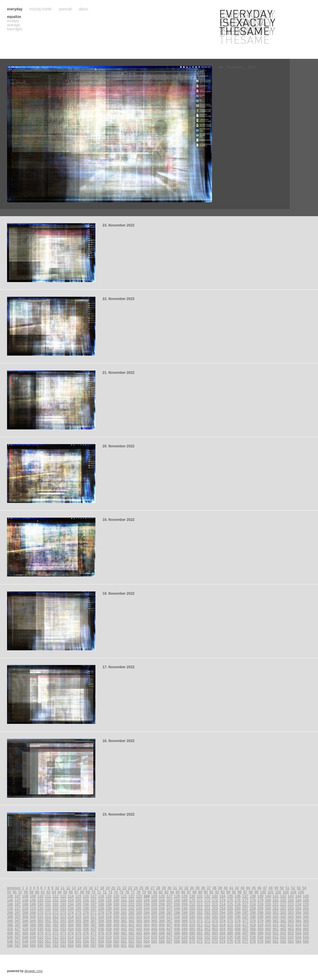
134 (222, 896)
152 (56, 900)
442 (131, 929)
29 (164, 888)
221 (276, 904)
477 (93, 933)
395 (78, 925)
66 (71, 892)
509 (33, 937)
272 (56, 913)
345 (306, 917)
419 (260, 925)
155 (78, 900)
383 (291, 921)
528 (177, 937)
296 (238, 913)
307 (18, 917)
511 (48, 937)
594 (71, 946)
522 (131, 937)
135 (230, 896)
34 (192, 888)
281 (124, 913)
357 (93, 921)
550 (40, 941)
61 (43, 892)
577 (245, 941)
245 (154, 909)
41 (231, 888)
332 (207, 917)
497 (245, 933)
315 (78, 917)
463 (291, 929)
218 (253, 904)
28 (158, 888)
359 (109, 921)
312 (56, 917)
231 (48, 909)
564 (147, 941)
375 (230, 921)
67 (76, 892)
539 (260, 937)
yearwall (65, 9)
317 (93, 917)
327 (169, 917)
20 (113, 888)
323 (139, 917)
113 (63, 896)
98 (251, 892)
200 (116, 904)
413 (215, 925)
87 (189, 892)
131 (200, 896)
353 (63, 921)
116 (86, 896)
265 (306, 909)
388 (25, 925)
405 (154, 925)
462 (283, 929)
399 (109, 925)
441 (124, 929)
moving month (40, 9)
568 (177, 941)
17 (96, 888)
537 (245, 937)
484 (147, 933)
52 (293, 888)
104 (293, 892)
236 (86, 909)
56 (15, 892)
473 (63, 933)
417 (245, 925)
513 (63, 937)
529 (185, 937)
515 (78, 937)
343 (291, 917)
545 (306, 937)
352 (56, 921)
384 (298, 921)
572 (207, 941)
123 (139, 896)
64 (60, 892)
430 (40, 929)
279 (109, 913)
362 (131, 921)
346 (10, 921)
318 (101, 917)
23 (130, 888)
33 (186, 888)
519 (109, 937)
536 (238, 937)
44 (248, 888)
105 (301, 892)
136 (238, 896)
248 (177, 909)
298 (253, 913)
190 (40, 904)
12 (68, 888)
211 (200, 904)
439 (109, 929)
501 (276, 933)
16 (91, 888)
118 (101, 896)
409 (185, 925)
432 (56, 929)
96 (240, 892)
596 (86, 946)
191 (48, 904)
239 (109, 909)
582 (283, 941)
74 (116, 892)
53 (299, 888)
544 (298, 937)
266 (10, 913)
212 (207, 904)
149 (33, 900)
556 (86, 941)
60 (37, 892)
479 (109, 933)
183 (291, 900)
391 (48, 925)
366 (162, 921)
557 (93, 941)
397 (93, 925)
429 (33, 929)
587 (18, 946)
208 (177, 904)
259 (260, 909)
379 (260, 921)
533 (215, 937)
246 (162, 909)
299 (260, 913)
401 (124, 925)
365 (154, 921)
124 (147, 896)
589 (33, 946)
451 (200, 929)
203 (139, 904)
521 (124, 937)
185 (306, 900)
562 (131, 941)
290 (192, 913)
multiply (13, 21)
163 (139, 900)
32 (181, 888)
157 (93, 900)
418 (253, 925)
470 (40, 933)
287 (169, 913)
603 (139, 946)
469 (33, 933)
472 (56, 933)
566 (162, 941)
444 (147, 929)
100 (263, 892)
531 (200, 937)
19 (108, 888)
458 (253, 929)
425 (306, 925)
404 (147, 925)
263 (291, 909)
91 (211, 892)
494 (222, 933)
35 (197, 888)
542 (283, 937)
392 (56, 925)
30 (169, 888)
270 (40, 913)
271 (48, 913)
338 (253, 917)
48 (270, 888)
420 (268, 925)
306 (10, 917)
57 (20, 892)
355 (78, 921)
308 (25, 917)
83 (167, 892)
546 (10, 941)
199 (109, 904)
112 (56, 896)
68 (82, 892)
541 (276, 937)
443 (139, 929)
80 (149, 892)
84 (172, 892)
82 (161, 892)
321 (124, 917)
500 (268, 933)
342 (283, 917)
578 (253, 941)
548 (25, 941)
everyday (15, 9)
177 (245, 900)
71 (99, 892)
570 (192, 941)
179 (260, 900)
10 (57, 888)
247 (169, 909)
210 (192, 904)
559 (109, 941)
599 (109, 946)
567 (169, 941)
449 (185, 929)
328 (177, 917)
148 (25, 900)
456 (238, 929)
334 (222, 917)
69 (88, 892)
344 (298, 917)
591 (48, 946)
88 (194, 892)
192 (56, 904)
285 (154, 913)
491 (200, 933)
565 (154, 941)
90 (206, 892)
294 (222, 913)
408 (177, 925)
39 (220, 888)
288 (177, 913)
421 (276, 925)
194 (71, 904)
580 (268, 941)
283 (139, 913)
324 (147, 917)
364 (147, 921)
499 (260, 933)
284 (147, 913)
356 (86, 921)
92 (217, 892)
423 (291, 925)
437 (93, 929)
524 (147, 937)
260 (268, 909)
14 (79, 888)
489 (185, 933)
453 (215, 929)
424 (298, 925)
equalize (14, 17)
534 (222, 937)
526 (162, 937)
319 (109, 917)
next (147, 946)
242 (131, 909)
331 (200, 917)
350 (40, 921)
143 (291, 896)
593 (63, 946)
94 (228, 892)
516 (86, 937)
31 (175, 888)
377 (245, 921)
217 (245, 904)
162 (131, 900)
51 (288, 888)
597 (93, 946)
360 (116, 921)
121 (124, 896)
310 (40, 917)
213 (215, 904)
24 (136, 888)
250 (192, 909)
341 (276, 917)
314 (71, 917)
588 (25, 946)
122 (131, 896)
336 (238, 917)
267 (18, 913)
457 (245, 929)
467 (18, 933)
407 (169, 925)
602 (131, 946)
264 (298, 909)
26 (147, 888)
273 (63, 913)
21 (119, 888)
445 (154, 929)
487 (169, 933)
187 (18, 904)
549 (33, 941)
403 (139, 925)
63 (54, 892)
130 (192, 896)
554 (71, 941)
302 (283, 913)
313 (63, 917)
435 (78, 929)
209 (185, 904)
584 (298, 941)
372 (207, 921)
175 (230, 900)
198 (101, 904)
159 (109, 900)
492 (207, 933)
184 (298, 900)
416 (238, 925)
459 (260, 929)
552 (56, 941)
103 (286, 892)
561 (124, 941)
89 (200, 892)
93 (223, 892)
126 (162, 896)
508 (25, 937)
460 (268, 929)
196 (86, 904)
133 (215, 896)
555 (78, 941)
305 (306, 913)
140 (268, 896)
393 (63, 925)
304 (298, 913)
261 (276, 909)
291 (200, 913)
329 (185, 917)
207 (169, 904)
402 (131, 925)
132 (207, 896)
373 (215, 921)
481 (124, 933)
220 (268, 904)
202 (131, 904)
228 (25, 909)
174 (222, 900)
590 (40, 946)
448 (177, 929)
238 (101, 909)
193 (63, 904)
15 (85, 888)
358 (101, 921)
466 (10, 933)
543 (291, 937)
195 (78, 904)
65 (65, 892)
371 (200, 921)
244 (147, 909)
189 (33, 904)
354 (71, 921)
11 (63, 888)
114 (71, 896)
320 (116, 917)
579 (260, 941)
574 (222, 941)
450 (192, 929)
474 (71, 933)
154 (71, 900)
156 (86, 900)
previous (14, 888)
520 (116, 937)
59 (31, 892)
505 (306, 933)
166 (162, 900)
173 (215, 900)
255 (230, 909)
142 (283, 896)
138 (253, 896)
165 (154, 900)
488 (177, 933)
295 (230, 913)
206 (162, 904)
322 (131, 917)
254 (222, 909)
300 (268, 913)
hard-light (14, 29)
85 (178, 892)
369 (185, 921)
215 (230, 904)
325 (154, 917)
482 (131, 933)
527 (169, 937)
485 (154, 933)
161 (124, 900)
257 (245, 909)
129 (185, 896)
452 (207, 929)
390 (40, 925)
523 (139, 937)
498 (253, 933)
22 (124, 888)
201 (124, 904)
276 (86, 913)
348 (25, 921)
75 (121, 892)
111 (48, 896)
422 (283, 925)
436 (86, 929)
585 (306, 941)
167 (169, 900)
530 (192, 937)
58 (26, 892)
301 (276, 913)
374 (222, 921)
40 (226, 888)
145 (306, 896)
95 (234, 892)
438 (101, 929)
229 (33, 909)
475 (78, 933)
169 (185, 900)
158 (101, 900)
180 (268, 900)
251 (200, 909)
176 (238, 900)
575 (230, 941)
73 (110, 892)
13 (74, 888)
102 (278, 892)
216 (238, 904)
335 (230, 917)
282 (131, 913)
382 (283, 921)
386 (10, 925)
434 (71, 929)
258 (253, 909)
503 (291, 933)
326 (162, 917)
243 (139, 909)
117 (93, 896)
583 (291, 941)
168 (177, 900)
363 (139, 921)
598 (101, 946)
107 (18, 896)
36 (203, 888)
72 (105, 892)
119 (109, 896)
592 (56, 946)
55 (9, 892)
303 (291, 913)
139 (260, 896)
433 (63, 929)
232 (56, 909)
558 (101, 941)
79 (144, 892)
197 (93, 904)
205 (154, 904)
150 (40, 900)
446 (162, 929)
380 (268, 921)
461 (276, 929)
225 (306, 904)
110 (40, 896)
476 (86, 933)
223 (291, 904)
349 (33, 921)
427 (18, 929)
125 (154, 896)
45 (254, 888)
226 (10, 909)
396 (86, 925)
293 (215, 913)
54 (304, 888)
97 (245, 892)
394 (71, 925)
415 (230, 925)
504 (298, 933)
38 (215, 888)
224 (298, 904)
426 (10, 929)
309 (33, 917)
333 (215, 917)
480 (116, 933)
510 (40, 937)
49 (276, 888)
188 (25, 904)
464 (298, 929)
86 (183, 892)
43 (242, 888)
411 (200, 925)
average (13, 25)
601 (124, 946)
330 (192, 917)
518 (101, 937)
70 (93, 892)
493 (215, 933)
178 (253, 900)
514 (71, 937)
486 (162, 933)
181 (276, 900)
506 (10, 937)
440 (116, 929)
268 (25, 913)
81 (155, 892)
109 (33, 896)
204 (147, 904)
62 (48, 892)
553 (63, 941)
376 (238, 921)
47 (265, 888)
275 (78, 913)
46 (259, 888)
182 (283, 900)
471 (48, 933)
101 (271, 892)
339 (260, 917)
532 (207, 937)
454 (222, 929)
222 (283, 904)
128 (177, 896)
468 (25, 933)
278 (101, 913)
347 (18, 921)
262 (283, 909)
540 (268, 937)
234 (71, 909)
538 (253, 937)
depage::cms (34, 971)
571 (200, 941)
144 (298, 896)
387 (18, 925)
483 (139, 933)
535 (230, 937)
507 (18, 937)
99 (256, 892)
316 (86, 917)
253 (215, 909)
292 (207, 913)
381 (276, 921)
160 (116, 900)
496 (238, 933)
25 (141, 888)
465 (306, 929)
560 (116, 941)
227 (18, 909)
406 (162, 925)
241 (124, 909)
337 (245, 917)
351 (48, 921)
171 (200, 900)
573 (215, 941)
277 (93, 913)
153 (63, 900)
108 (25, 896)
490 (192, 933)
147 (18, 900)
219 (260, 904)
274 (71, 913)
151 (48, 900)
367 (169, 921)
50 (282, 888)
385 (306, 921)
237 (93, 909)
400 (116, 925)
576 (238, 941)
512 (56, 937)
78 (138, 892)
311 (48, 917)
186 (10, 904)
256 (238, 909)
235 (78, 909)
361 (124, 921)
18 (102, 888)
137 (245, 896)
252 (207, 909)
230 (40, 909)
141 (276, 896)
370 (192, 921)
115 (78, 896)
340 (268, 917)
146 (10, 900)
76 (127, 892)
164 (147, 900)
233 (63, 909)
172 (207, 900)
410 (192, 925)
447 (169, 929)
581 (276, 941)
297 (245, 913)
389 (33, 925)
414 (222, 925)
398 (101, 925)
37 (209, 888)
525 (154, 937)
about (83, 9)
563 (139, 941)
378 (253, 921)
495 (230, 933)
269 (33, 913)
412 (207, 925)
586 (10, 946)
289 (185, 913)
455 (230, 929)
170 (192, 900)
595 (78, 946)
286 (162, 913)
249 (185, 909)
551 (48, 941)
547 (18, 941)
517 (93, 937)
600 (116, 946)
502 (283, 933)
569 (185, 941)
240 (116, 909)
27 (152, 888)
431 (48, 929)
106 (10, 896)
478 (101, 933)
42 (237, 888)
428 (25, 929)
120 (116, 896)
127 (169, 896)
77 (133, 892)
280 (116, 913)
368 (177, 921)
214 (222, 904)
